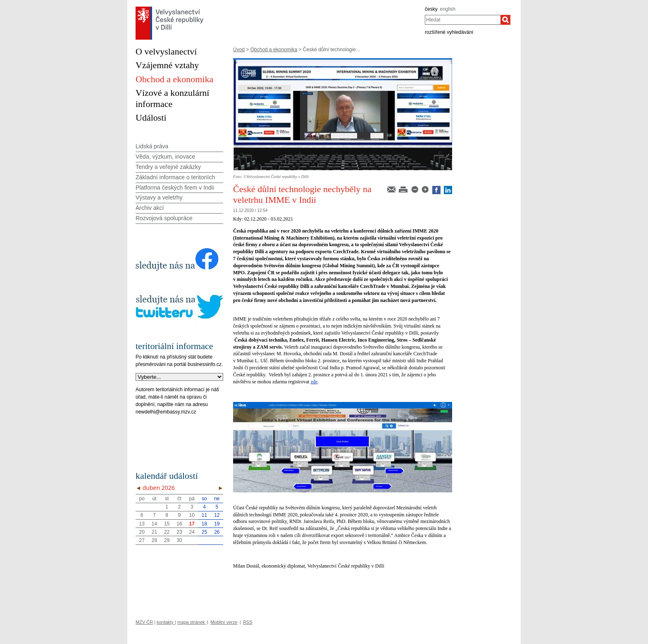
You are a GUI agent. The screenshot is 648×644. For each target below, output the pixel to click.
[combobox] (463, 20)
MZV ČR (144, 622)
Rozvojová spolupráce (164, 218)
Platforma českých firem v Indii (175, 188)
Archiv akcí (150, 208)
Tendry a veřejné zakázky (168, 167)
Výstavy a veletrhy (159, 197)
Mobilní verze (224, 622)
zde (314, 382)
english (448, 9)
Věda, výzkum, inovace (165, 157)
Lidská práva (152, 146)
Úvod (239, 50)
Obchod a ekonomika (274, 50)
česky (431, 9)
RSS (248, 622)
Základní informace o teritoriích (175, 177)
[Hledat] (505, 20)
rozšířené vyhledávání (449, 32)
